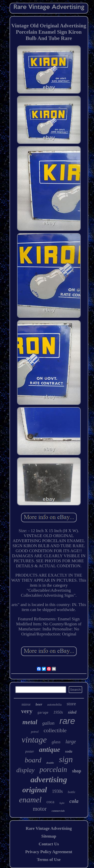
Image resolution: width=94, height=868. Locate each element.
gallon (49, 723)
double (50, 763)
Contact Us (49, 844)
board (33, 760)
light (62, 803)
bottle (71, 792)
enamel (30, 800)
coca (51, 802)
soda (69, 751)
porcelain (53, 769)
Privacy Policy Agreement (49, 852)
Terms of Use (49, 860)
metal (30, 722)
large (71, 742)
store (71, 704)
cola (74, 801)
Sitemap (49, 836)
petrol (35, 732)
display (25, 770)
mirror (26, 704)
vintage (34, 740)
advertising (49, 779)
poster (30, 751)
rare (67, 721)
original (35, 790)
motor (40, 809)
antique (50, 750)
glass (56, 742)
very (27, 711)
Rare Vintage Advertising (49, 828)
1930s (57, 791)
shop (77, 771)
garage (43, 713)
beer (39, 704)
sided (72, 712)
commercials (58, 811)
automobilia (55, 705)
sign (66, 759)
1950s (58, 712)
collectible (55, 730)
